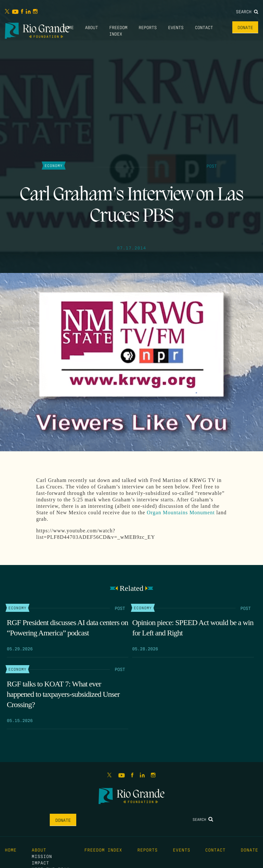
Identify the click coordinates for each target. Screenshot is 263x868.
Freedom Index (103, 850)
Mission (42, 856)
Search (247, 11)
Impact (40, 863)
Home (68, 27)
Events (176, 27)
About (91, 27)
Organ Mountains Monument (181, 512)
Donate (245, 27)
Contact (204, 27)
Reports (148, 27)
